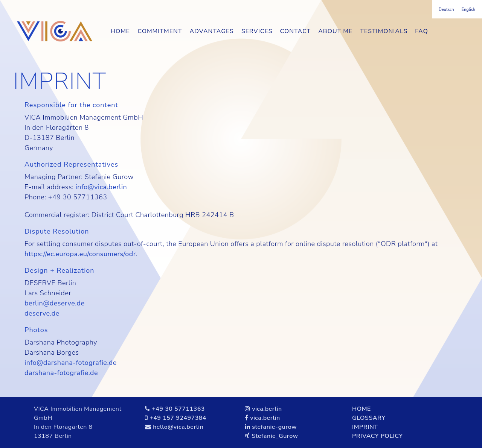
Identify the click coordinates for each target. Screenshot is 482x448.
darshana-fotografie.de (61, 373)
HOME (361, 409)
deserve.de (42, 313)
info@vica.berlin (101, 187)
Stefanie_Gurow (275, 436)
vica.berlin (267, 409)
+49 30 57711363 (178, 409)
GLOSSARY (369, 418)
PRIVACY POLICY (378, 436)
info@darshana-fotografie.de (71, 363)
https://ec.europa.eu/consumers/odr (80, 254)
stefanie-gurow (274, 427)
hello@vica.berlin (178, 427)
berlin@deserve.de (55, 303)
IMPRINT (365, 427)
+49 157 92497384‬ (178, 418)
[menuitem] (446, 10)
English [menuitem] (468, 10)
